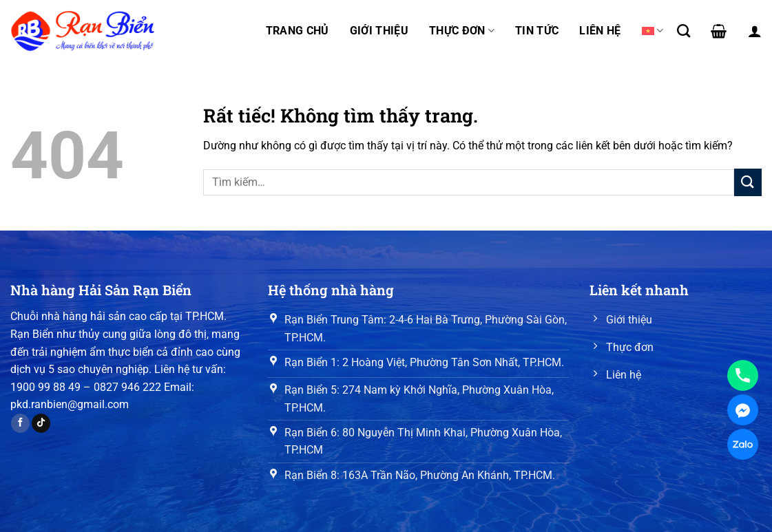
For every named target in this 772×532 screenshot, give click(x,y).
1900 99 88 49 (45, 387)
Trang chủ (298, 31)
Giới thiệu (379, 31)
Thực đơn (462, 31)
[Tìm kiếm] (684, 31)
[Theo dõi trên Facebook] (20, 423)
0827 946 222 (127, 387)
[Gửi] (748, 182)
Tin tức (537, 31)
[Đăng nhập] (755, 31)
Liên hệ (600, 31)
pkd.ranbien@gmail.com (70, 404)
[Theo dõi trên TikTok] (41, 423)
